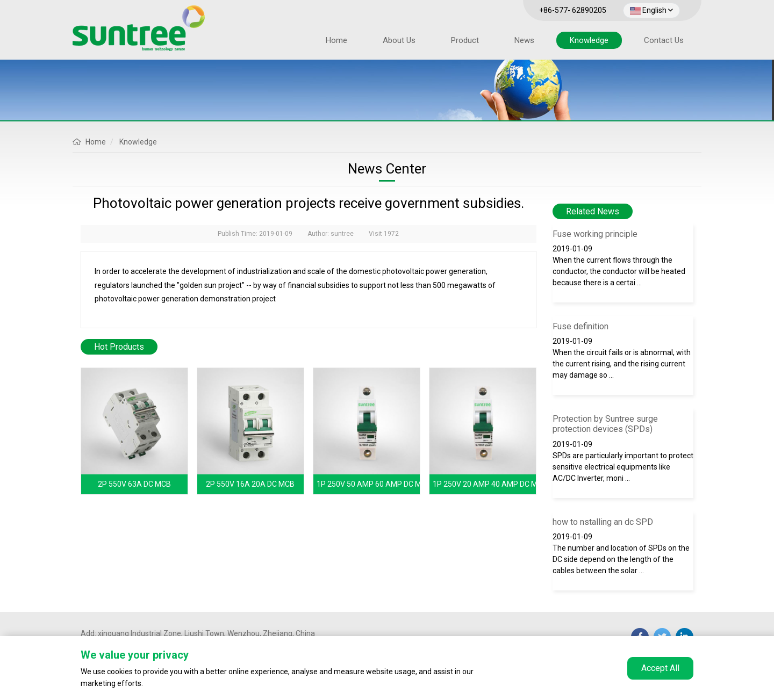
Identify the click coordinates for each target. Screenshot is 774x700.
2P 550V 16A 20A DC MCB (250, 484)
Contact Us (664, 40)
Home (336, 40)
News (524, 40)
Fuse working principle (595, 234)
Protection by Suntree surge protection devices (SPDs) (605, 424)
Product (465, 40)
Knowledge (589, 40)
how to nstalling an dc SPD (603, 522)
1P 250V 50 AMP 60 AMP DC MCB (374, 484)
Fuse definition (580, 326)
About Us (399, 40)
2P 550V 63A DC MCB (134, 484)
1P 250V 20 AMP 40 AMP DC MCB (490, 484)
